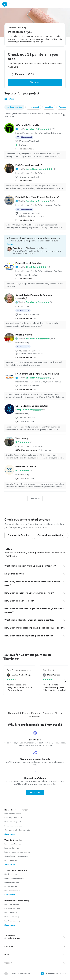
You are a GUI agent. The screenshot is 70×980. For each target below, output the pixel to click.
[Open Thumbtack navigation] (6, 4)
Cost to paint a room (13, 820)
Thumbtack (12, 28)
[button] (20, 129)
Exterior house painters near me (17, 855)
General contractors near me (16, 859)
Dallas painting (11, 915)
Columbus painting (12, 911)
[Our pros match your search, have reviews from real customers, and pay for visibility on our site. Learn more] (64, 115)
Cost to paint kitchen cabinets (17, 832)
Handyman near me (12, 877)
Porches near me (11, 863)
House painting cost (13, 824)
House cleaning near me (14, 881)
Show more (10, 837)
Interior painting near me (14, 846)
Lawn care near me (12, 893)
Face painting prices (13, 816)
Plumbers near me (12, 885)
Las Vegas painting (12, 923)
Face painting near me (13, 850)
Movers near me (11, 889)
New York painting (12, 907)
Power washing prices (13, 828)
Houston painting (12, 919)
